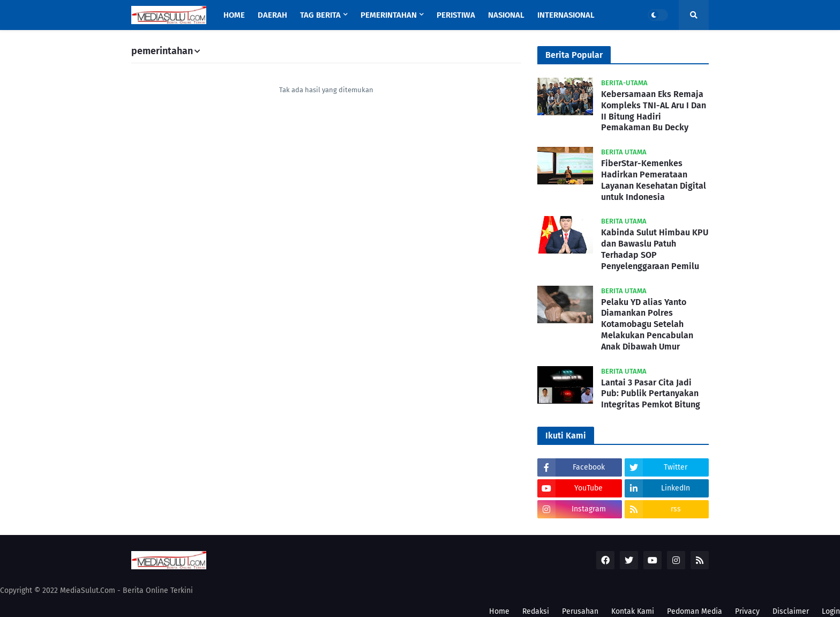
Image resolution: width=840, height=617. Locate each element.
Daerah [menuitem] (272, 15)
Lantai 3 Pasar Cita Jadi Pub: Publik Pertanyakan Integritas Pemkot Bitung (651, 394)
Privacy (747, 611)
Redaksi (536, 611)
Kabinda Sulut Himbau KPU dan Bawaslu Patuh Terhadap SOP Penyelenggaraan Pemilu (655, 249)
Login (831, 611)
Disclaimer (791, 611)
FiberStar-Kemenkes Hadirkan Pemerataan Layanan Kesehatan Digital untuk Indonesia (654, 180)
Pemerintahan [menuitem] (389, 15)
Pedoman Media (695, 611)
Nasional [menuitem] (506, 15)
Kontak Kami (633, 611)
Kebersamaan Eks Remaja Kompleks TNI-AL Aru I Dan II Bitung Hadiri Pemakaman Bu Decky (654, 111)
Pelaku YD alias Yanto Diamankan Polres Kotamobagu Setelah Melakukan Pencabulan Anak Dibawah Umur (647, 324)
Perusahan (580, 611)
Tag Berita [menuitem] (320, 15)
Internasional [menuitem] (566, 15)
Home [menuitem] (234, 15)
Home (499, 611)
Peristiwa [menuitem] (456, 15)
